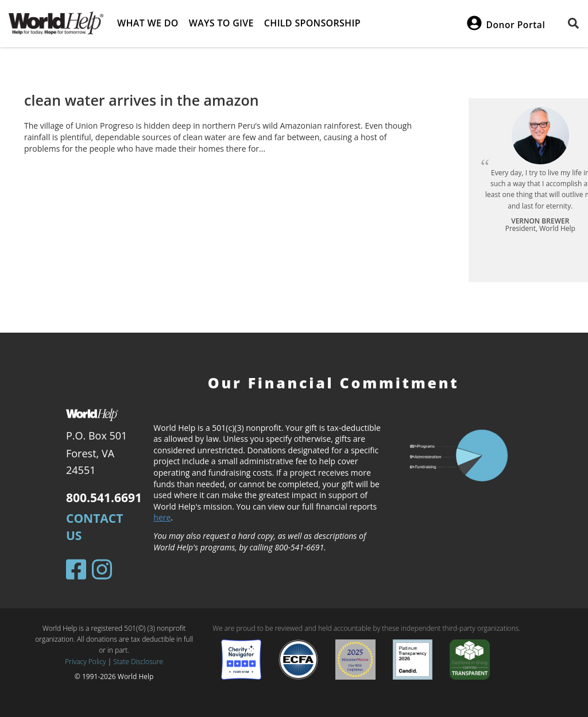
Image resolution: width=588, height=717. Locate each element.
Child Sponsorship (312, 23)
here (162, 517)
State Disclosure (138, 662)
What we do (148, 23)
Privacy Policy (85, 662)
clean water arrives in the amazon (142, 100)
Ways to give (221, 23)
